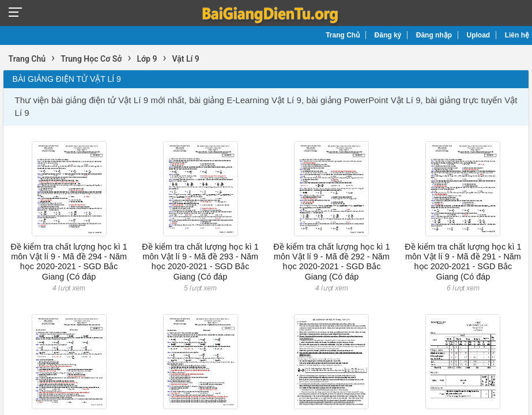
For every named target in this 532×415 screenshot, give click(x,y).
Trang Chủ (343, 35)
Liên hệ (517, 35)
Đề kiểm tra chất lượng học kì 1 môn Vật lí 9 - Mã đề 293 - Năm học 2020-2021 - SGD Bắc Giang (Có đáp (200, 262)
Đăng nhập (434, 35)
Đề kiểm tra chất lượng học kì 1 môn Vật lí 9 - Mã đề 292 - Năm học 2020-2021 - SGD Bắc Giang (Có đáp (331, 262)
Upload (479, 35)
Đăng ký (388, 35)
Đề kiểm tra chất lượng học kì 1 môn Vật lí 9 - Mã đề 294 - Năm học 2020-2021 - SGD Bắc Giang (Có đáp (69, 262)
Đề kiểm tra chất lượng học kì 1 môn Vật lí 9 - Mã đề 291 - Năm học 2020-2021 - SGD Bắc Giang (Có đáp (463, 262)
